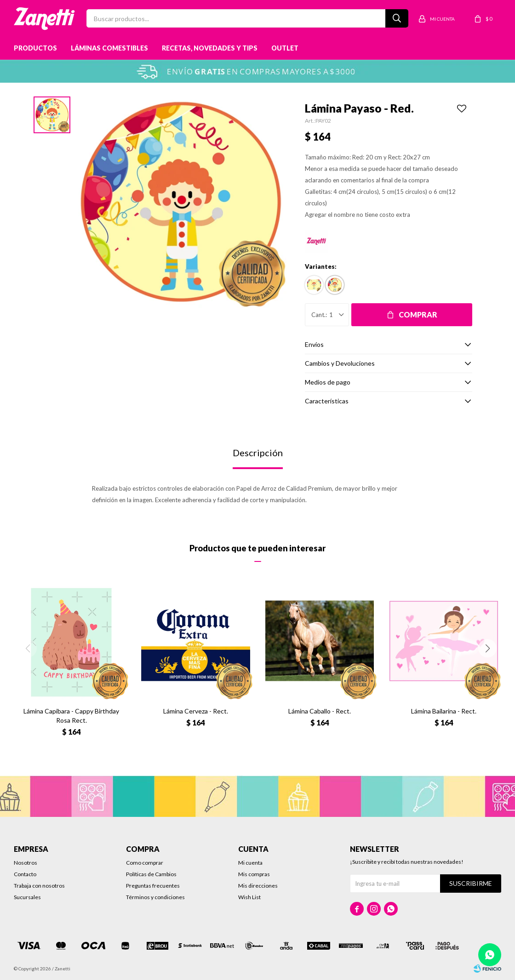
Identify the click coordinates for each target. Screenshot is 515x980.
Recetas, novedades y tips (210, 48)
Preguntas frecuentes (153, 886)
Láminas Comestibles (109, 48)
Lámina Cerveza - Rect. (196, 711)
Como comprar (145, 863)
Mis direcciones (258, 886)
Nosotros (26, 863)
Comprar (418, 314)
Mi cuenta (250, 863)
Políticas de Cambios (151, 874)
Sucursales (27, 897)
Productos (35, 48)
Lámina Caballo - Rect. (320, 711)
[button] (487, 648)
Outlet (285, 48)
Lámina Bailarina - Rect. (444, 711)
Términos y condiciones (155, 897)
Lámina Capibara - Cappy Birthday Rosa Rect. (71, 716)
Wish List (249, 897)
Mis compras (254, 874)
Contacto (25, 874)
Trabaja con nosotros (39, 886)
